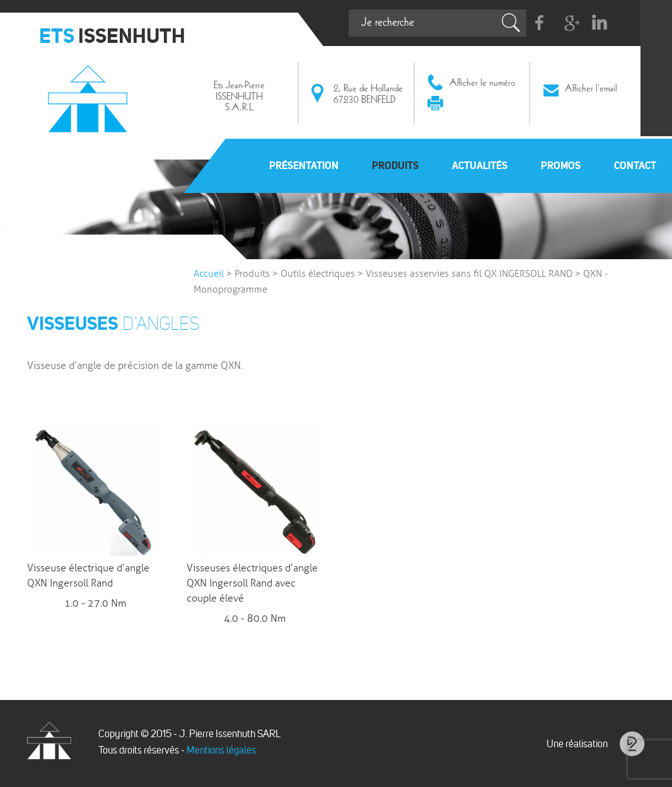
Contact (635, 165)
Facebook (540, 23)
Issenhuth (90, 96)
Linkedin (599, 23)
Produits (395, 165)
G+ (570, 23)
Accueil (209, 274)
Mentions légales (221, 750)
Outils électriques (318, 274)
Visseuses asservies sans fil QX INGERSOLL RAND (469, 274)
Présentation (304, 165)
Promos (561, 165)
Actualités (480, 165)
